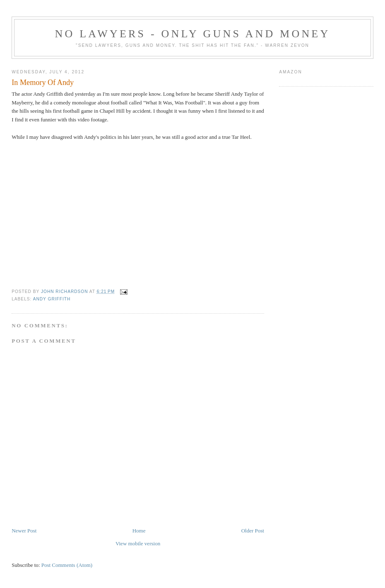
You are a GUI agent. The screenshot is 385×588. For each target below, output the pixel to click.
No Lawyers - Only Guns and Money (193, 34)
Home (139, 531)
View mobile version (138, 543)
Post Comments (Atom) (67, 565)
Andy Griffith (52, 299)
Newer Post (24, 531)
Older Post (253, 531)
